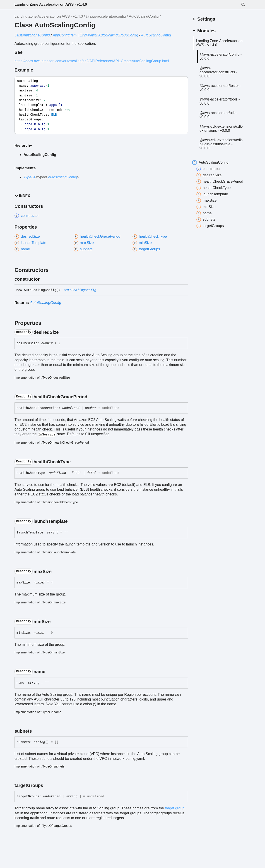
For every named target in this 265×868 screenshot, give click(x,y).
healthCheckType (219, 203)
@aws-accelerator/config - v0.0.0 (220, 57)
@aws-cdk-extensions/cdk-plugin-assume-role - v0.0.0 (223, 154)
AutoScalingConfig (144, 16)
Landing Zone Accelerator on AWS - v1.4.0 (51, 4)
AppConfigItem (65, 35)
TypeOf (29, 177)
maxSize (212, 215)
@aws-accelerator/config (106, 16)
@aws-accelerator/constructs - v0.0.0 (224, 74)
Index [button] (22, 196)
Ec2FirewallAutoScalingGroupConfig (109, 35)
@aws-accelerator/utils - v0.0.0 (223, 121)
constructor (214, 179)
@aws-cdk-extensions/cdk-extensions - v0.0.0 (220, 137)
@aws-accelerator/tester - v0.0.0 (220, 92)
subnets (211, 234)
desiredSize (214, 186)
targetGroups (215, 241)
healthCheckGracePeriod (220, 194)
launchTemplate (217, 209)
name (209, 228)
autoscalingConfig (63, 177)
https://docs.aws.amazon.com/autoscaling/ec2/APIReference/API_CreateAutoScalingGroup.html (92, 61)
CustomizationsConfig (32, 35)
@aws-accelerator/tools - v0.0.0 (224, 108)
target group (175, 808)
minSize (211, 222)
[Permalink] (44, 279)
